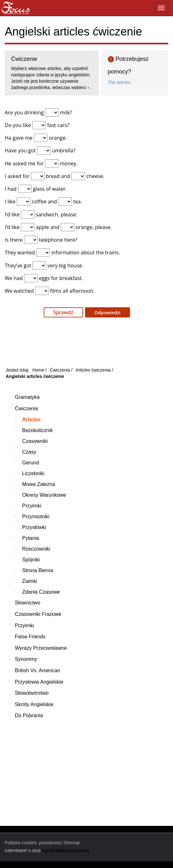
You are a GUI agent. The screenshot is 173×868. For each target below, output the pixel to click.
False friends (30, 637)
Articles (31, 420)
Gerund (31, 463)
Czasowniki (35, 441)
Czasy (29, 452)
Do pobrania (29, 715)
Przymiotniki (36, 517)
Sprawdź (63, 312)
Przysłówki (34, 527)
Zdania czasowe (41, 592)
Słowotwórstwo (32, 693)
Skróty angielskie (34, 704)
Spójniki (31, 560)
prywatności (51, 843)
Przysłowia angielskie (39, 682)
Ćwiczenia (26, 408)
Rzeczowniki (36, 549)
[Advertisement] (86, 344)
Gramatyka (27, 397)
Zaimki (30, 581)
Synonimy (26, 659)
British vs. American (37, 670)
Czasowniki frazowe (38, 614)
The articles (119, 82)
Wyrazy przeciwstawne (41, 648)
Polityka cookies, (21, 843)
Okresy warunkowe (44, 495)
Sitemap (72, 843)
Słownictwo (28, 603)
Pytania (31, 538)
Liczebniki (33, 473)
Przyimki (32, 506)
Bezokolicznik (37, 430)
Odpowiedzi (107, 313)
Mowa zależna (39, 484)
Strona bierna (38, 570)
